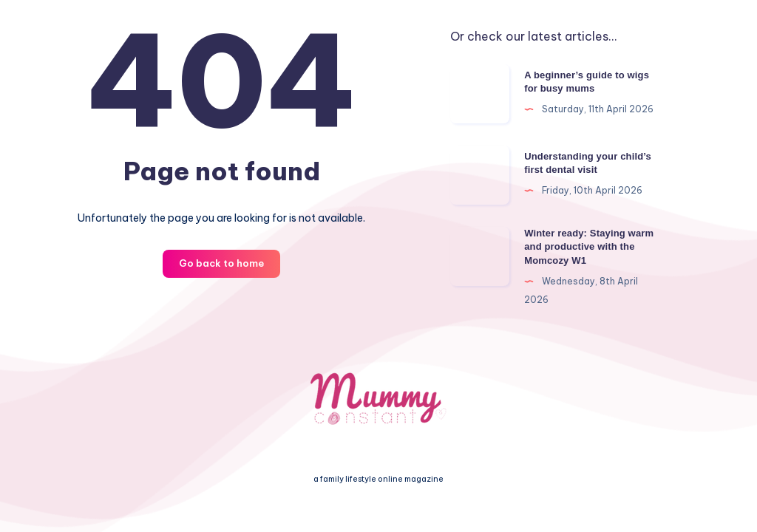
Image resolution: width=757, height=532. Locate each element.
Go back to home (221, 263)
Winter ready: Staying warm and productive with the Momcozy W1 (589, 247)
